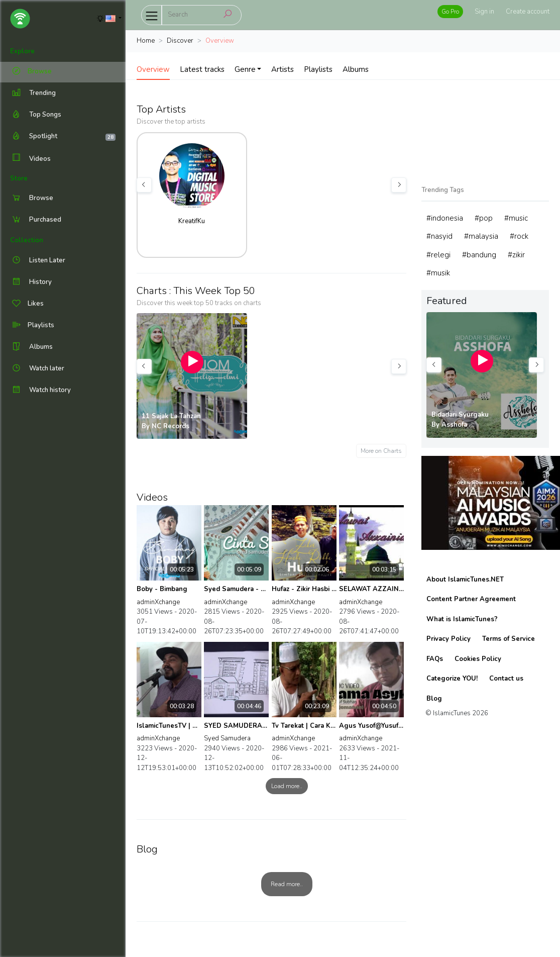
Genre (245, 69)
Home (146, 41)
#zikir (516, 255)
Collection (27, 240)
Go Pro (450, 12)
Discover (180, 41)
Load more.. (287, 786)
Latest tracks (202, 69)
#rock (519, 236)
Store (19, 178)
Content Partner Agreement (471, 599)
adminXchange (158, 602)
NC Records (171, 426)
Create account (528, 12)
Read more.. (287, 884)
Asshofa (454, 425)
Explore (22, 51)
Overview (153, 69)
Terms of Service (509, 639)
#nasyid (439, 236)
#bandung (479, 255)
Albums (356, 69)
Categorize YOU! (452, 679)
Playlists (318, 69)
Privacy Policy (449, 639)
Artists (283, 69)
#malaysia (481, 236)
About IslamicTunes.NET (465, 580)
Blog (434, 699)
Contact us (506, 679)
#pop (484, 218)
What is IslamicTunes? (462, 619)
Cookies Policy (478, 659)
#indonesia (445, 218)
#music (516, 218)
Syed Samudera (227, 738)
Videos (30, 159)
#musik (438, 273)
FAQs (435, 659)
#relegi (438, 255)
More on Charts (381, 451)
